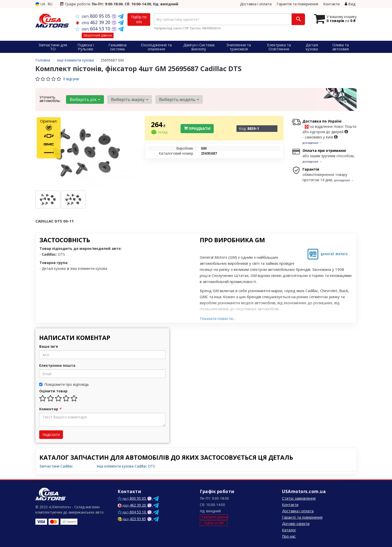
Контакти (331, 4)
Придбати (197, 128)
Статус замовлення (299, 498)
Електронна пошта (57, 365)
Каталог (289, 530)
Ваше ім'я (49, 346)
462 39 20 (93, 22)
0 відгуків (71, 79)
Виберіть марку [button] (128, 99)
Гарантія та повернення (297, 4)
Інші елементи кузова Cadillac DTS (126, 466)
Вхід (350, 4)
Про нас (289, 536)
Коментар (50, 409)
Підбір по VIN (139, 19)
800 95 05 (93, 16)
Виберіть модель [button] (176, 99)
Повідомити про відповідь (64, 384)
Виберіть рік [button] (84, 99)
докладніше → (312, 143)
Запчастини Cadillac (56, 466)
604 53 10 (93, 29)
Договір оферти (296, 524)
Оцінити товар (53, 391)
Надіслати (51, 434)
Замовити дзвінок (214, 517)
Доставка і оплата (256, 4)
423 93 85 (132, 519)
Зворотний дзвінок (98, 35)
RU (50, 4)
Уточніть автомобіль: (50, 99)
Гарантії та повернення (302, 517)
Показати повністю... (218, 319)
